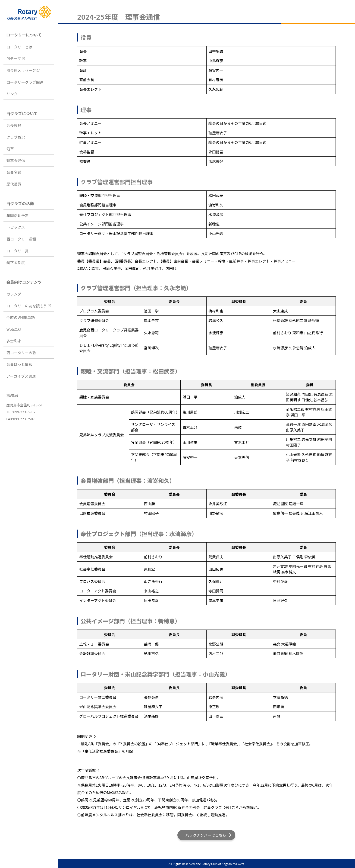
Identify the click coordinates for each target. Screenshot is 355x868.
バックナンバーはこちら (206, 835)
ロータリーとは (19, 47)
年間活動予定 (18, 215)
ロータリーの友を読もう (27, 306)
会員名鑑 (14, 172)
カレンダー (16, 294)
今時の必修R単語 (21, 317)
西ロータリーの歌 (21, 353)
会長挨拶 (14, 125)
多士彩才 (14, 341)
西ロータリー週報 (21, 239)
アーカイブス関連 (21, 376)
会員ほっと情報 (19, 364)
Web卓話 (14, 329)
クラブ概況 (16, 137)
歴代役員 (14, 184)
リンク (12, 94)
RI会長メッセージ (21, 70)
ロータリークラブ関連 (25, 82)
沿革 (10, 149)
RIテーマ (14, 58)
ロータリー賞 (18, 251)
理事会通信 (16, 161)
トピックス (16, 227)
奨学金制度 (16, 262)
